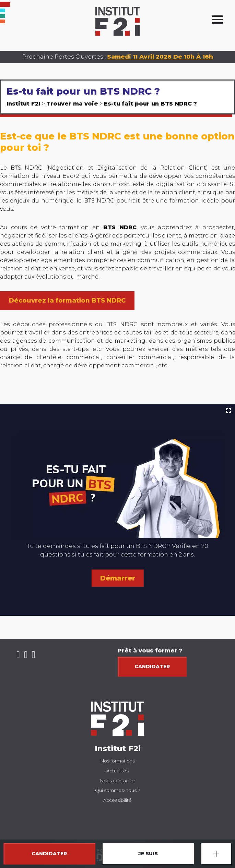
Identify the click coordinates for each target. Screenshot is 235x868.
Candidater (152, 667)
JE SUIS (148, 854)
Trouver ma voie (72, 104)
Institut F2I (23, 104)
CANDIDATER (49, 854)
